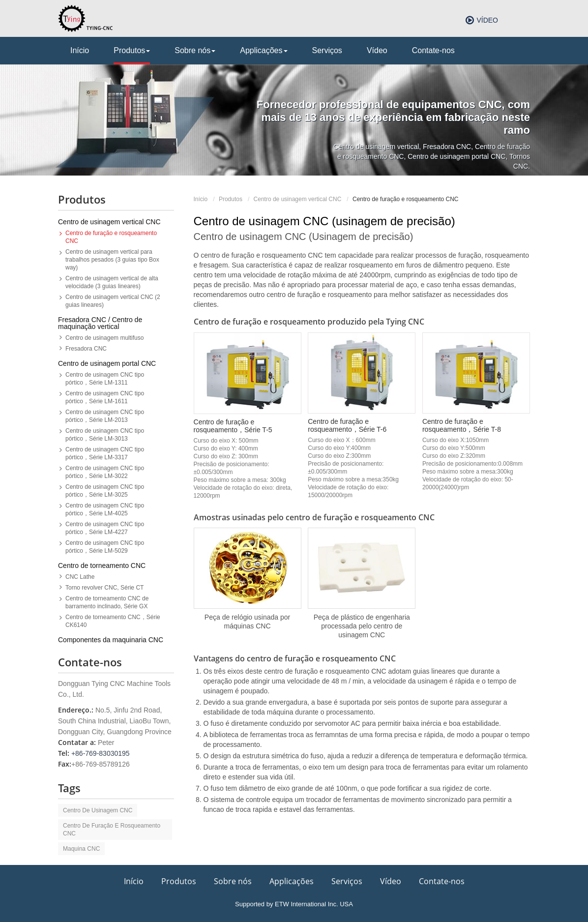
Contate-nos (433, 50)
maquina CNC (81, 849)
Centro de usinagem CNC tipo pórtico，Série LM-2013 (105, 416)
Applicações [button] (264, 50)
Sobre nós (233, 881)
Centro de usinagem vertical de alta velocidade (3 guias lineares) (112, 282)
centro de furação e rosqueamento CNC (112, 830)
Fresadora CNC (86, 349)
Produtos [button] (132, 50)
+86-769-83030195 (101, 753)
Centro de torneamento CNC (102, 565)
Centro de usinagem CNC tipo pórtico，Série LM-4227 (105, 528)
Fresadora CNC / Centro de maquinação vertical (100, 323)
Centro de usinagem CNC (98, 810)
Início (80, 50)
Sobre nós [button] (195, 50)
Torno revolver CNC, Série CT (104, 588)
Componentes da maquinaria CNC (111, 640)
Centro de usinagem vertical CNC (298, 199)
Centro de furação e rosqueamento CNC (111, 237)
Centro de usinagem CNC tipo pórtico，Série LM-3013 (105, 435)
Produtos (231, 199)
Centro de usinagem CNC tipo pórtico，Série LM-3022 (105, 472)
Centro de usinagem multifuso (104, 338)
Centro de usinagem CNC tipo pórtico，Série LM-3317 (105, 453)
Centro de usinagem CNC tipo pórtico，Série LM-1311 (105, 379)
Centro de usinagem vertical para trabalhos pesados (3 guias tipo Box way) (112, 260)
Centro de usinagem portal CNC (107, 363)
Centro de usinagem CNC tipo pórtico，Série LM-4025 (105, 509)
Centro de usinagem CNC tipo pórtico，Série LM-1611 (105, 397)
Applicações (292, 881)
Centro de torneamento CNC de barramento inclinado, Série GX (107, 602)
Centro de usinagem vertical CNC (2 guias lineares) (113, 301)
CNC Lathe (80, 577)
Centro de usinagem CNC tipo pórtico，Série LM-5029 (105, 547)
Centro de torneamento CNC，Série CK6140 (113, 621)
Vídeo (487, 20)
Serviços (327, 50)
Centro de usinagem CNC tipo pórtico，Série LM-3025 (105, 491)
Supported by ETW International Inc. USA (294, 904)
